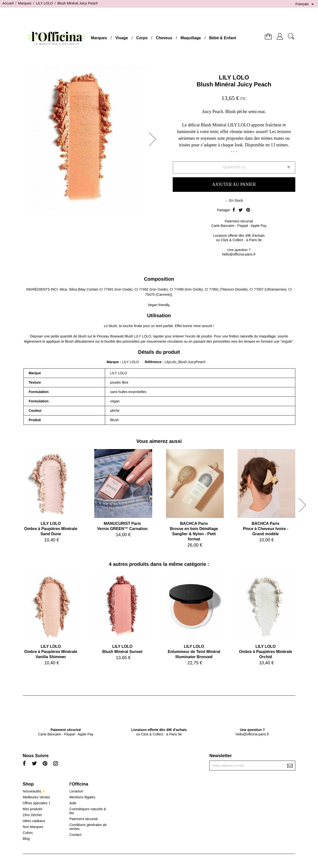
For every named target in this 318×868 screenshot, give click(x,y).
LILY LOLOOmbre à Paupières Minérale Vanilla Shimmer (51, 652)
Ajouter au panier (234, 184)
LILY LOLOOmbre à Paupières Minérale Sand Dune (51, 529)
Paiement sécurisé (84, 819)
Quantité (232, 167)
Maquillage (191, 38)
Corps (142, 38)
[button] (154, 139)
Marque (113, 362)
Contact (75, 835)
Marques (99, 38)
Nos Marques (33, 827)
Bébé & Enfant (223, 38)
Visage (122, 38)
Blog (26, 839)
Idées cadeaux (34, 821)
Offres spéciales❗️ (37, 803)
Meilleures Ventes (36, 797)
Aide (73, 803)
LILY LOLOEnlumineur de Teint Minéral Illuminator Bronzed (194, 652)
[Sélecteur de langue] (305, 4)
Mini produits (32, 809)
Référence (154, 362)
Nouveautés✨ (34, 791)
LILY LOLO (234, 77)
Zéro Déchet (32, 815)
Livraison (76, 791)
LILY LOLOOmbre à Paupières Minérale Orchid (266, 652)
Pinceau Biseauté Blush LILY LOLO (124, 336)
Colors (28, 833)
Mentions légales (82, 797)
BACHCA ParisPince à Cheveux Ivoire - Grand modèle (265, 529)
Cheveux (164, 38)
